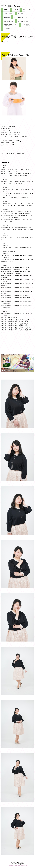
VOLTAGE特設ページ (21, 17)
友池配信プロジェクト (11, 25)
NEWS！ (16, 10)
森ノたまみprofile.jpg (19, 153)
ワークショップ (9, 13)
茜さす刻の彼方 (9, 21)
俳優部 (10, 6)
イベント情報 (26, 25)
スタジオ (7, 29)
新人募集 (21, 13)
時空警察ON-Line (23, 21)
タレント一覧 (27, 10)
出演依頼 (7, 17)
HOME (4, 6)
